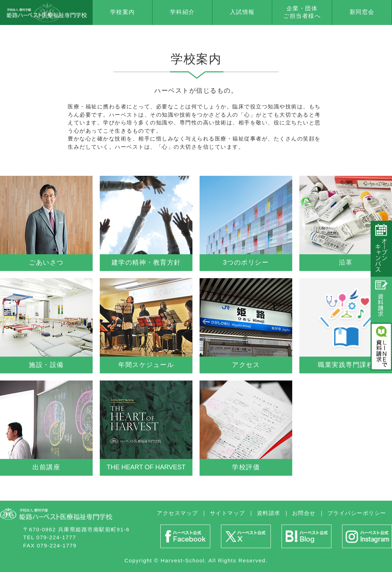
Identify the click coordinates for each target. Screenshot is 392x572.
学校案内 (123, 12)
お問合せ (304, 513)
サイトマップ (228, 513)
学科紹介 (182, 12)
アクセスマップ (177, 513)
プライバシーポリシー (357, 513)
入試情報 (242, 12)
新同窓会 (362, 12)
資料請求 (269, 513)
